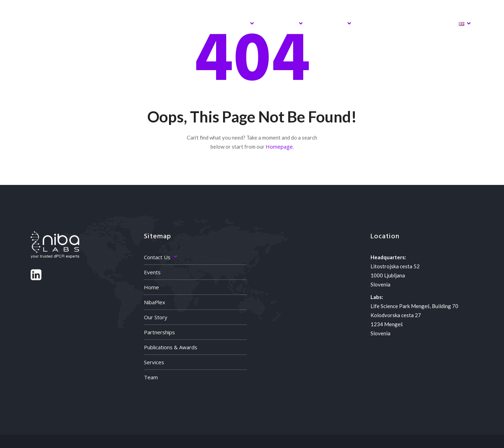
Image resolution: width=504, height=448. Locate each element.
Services (235, 23)
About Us (282, 23)
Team (151, 377)
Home (145, 23)
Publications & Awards (171, 347)
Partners (379, 23)
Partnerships (159, 332)
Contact (426, 23)
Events (152, 272)
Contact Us (157, 257)
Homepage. (280, 147)
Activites (331, 23)
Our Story (156, 317)
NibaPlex (188, 23)
